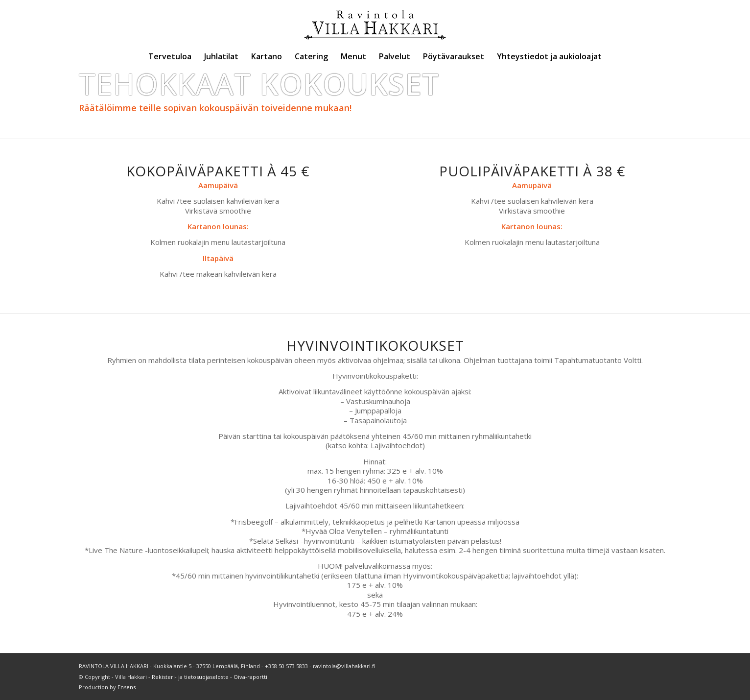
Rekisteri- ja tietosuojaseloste (190, 677)
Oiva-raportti (250, 677)
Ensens (127, 687)
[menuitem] (170, 56)
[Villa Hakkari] (375, 22)
